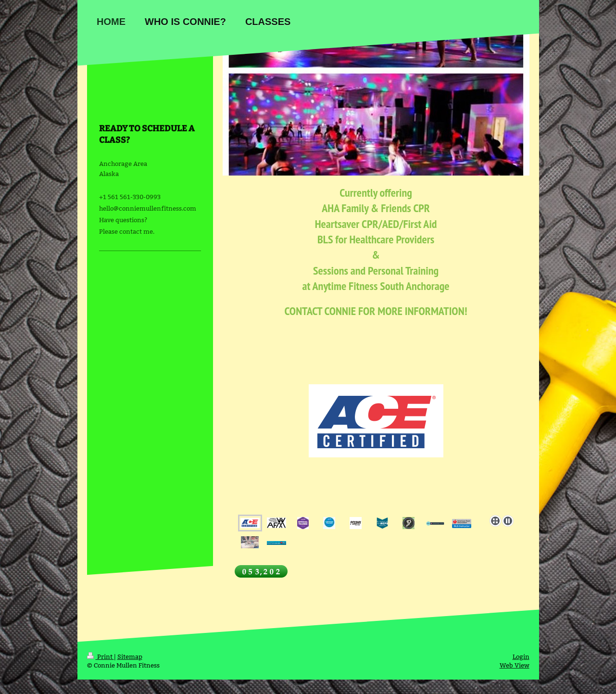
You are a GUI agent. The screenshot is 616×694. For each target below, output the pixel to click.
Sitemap (130, 656)
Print (101, 656)
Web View (515, 665)
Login (521, 656)
